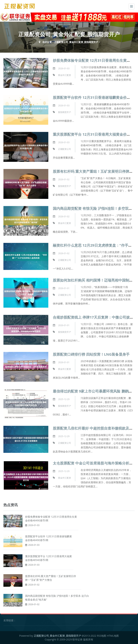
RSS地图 (102, 636)
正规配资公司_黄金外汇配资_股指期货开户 (76, 42)
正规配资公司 (65, 149)
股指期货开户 (65, 112)
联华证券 (77, 639)
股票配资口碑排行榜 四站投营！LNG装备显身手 (91, 354)
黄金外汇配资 (65, 75)
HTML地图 (113, 636)
